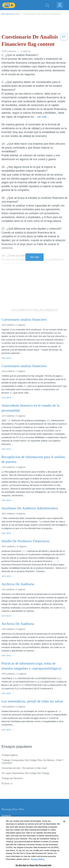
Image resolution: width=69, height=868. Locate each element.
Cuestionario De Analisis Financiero (42, 14)
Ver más (35, 257)
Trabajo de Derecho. (12, 778)
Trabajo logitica (9, 755)
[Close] (64, 827)
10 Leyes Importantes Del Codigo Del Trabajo (25, 773)
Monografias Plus (11, 14)
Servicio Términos (11, 820)
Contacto (6, 816)
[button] (64, 41)
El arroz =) (7, 783)
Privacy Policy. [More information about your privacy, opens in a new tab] (38, 865)
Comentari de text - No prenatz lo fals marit (24, 768)
